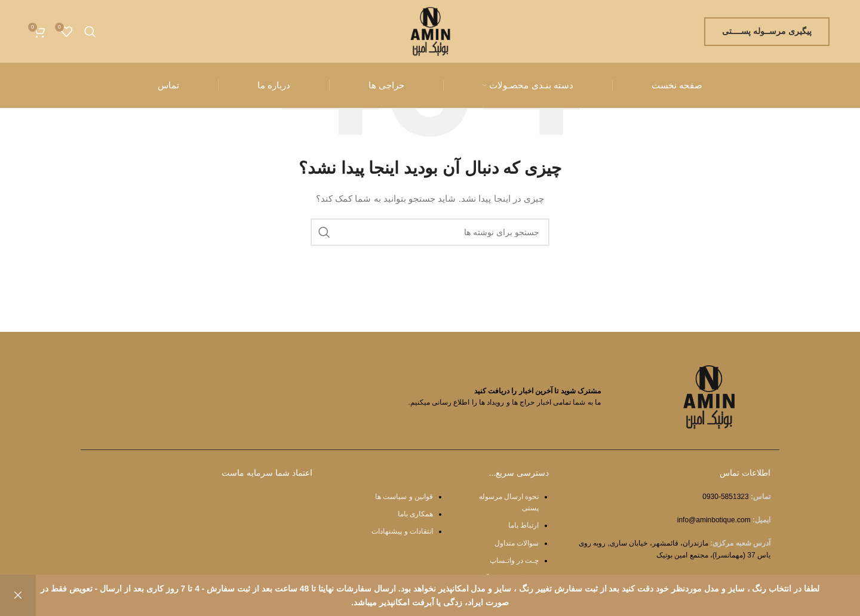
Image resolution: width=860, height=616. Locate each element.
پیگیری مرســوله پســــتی (767, 31)
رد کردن (18, 595)
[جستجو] (90, 32)
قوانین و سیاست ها (404, 497)
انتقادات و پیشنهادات (402, 531)
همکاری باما (415, 514)
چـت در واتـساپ (515, 560)
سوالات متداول (517, 543)
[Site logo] (430, 30)
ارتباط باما (523, 525)
